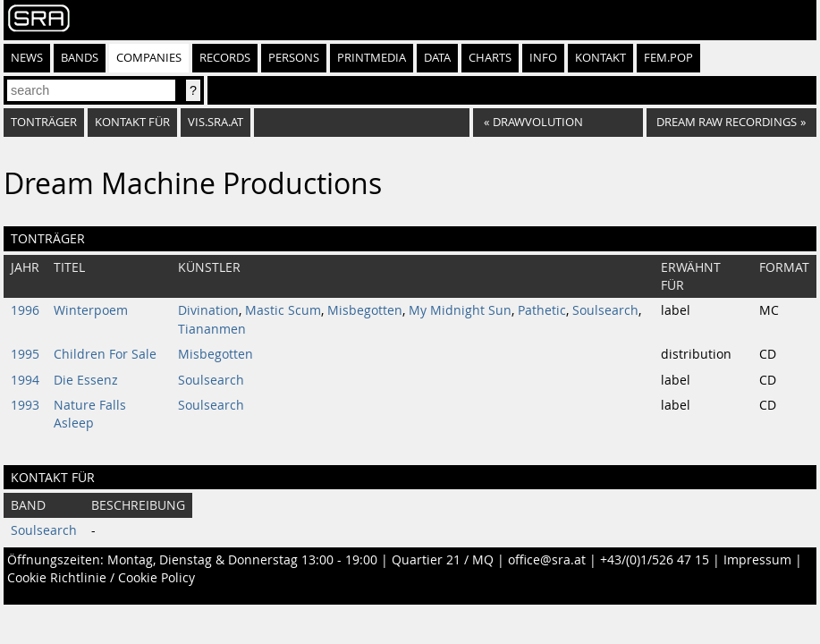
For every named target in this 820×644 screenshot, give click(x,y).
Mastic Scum (283, 310)
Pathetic (542, 310)
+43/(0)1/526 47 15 (655, 560)
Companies (149, 58)
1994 (25, 380)
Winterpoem (91, 310)
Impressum (757, 560)
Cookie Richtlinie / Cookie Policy (101, 578)
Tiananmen (212, 329)
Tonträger (44, 122)
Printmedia (372, 58)
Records (225, 58)
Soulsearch (605, 310)
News (27, 58)
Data (437, 58)
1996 (25, 310)
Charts (490, 58)
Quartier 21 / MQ (443, 560)
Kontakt (600, 58)
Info (543, 58)
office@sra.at (547, 560)
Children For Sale (105, 354)
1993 (25, 405)
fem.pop (668, 58)
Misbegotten (365, 310)
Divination (208, 310)
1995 (25, 354)
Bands (80, 58)
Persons (294, 58)
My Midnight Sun (460, 310)
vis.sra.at (216, 122)
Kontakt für (132, 122)
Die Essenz (86, 380)
